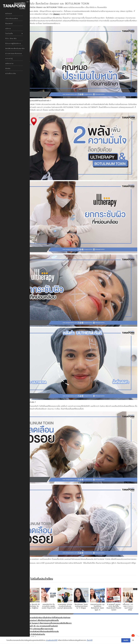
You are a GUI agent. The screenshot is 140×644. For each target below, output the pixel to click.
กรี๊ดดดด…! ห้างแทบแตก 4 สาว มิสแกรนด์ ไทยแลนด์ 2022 (130, 601)
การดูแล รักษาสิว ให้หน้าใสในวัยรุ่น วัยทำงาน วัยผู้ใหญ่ (32, 601)
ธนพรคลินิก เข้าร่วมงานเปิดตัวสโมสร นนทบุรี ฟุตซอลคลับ (65, 601)
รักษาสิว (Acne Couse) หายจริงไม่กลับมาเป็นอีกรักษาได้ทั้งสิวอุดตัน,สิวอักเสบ (41, 612)
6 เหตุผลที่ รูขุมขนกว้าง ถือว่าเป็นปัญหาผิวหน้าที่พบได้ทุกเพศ (114, 601)
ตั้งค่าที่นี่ (90, 641)
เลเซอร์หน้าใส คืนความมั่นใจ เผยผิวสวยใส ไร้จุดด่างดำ (49, 601)
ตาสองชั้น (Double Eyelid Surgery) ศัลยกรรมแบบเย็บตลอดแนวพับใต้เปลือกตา (41, 618)
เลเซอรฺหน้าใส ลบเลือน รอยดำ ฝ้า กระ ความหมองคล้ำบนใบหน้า (34, 620)
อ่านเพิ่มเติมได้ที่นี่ (52, 641)
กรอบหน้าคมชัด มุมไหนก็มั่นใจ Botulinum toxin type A (97, 601)
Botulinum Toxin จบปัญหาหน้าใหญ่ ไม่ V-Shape (81, 601)
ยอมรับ (126, 641)
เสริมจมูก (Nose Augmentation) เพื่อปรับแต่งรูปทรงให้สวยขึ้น (35, 615)
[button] (135, 583)
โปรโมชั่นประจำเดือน (42, 573)
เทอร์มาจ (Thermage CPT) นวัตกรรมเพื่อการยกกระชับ (32, 623)
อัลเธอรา (57, 14)
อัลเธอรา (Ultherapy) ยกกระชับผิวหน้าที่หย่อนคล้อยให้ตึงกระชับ (35, 626)
